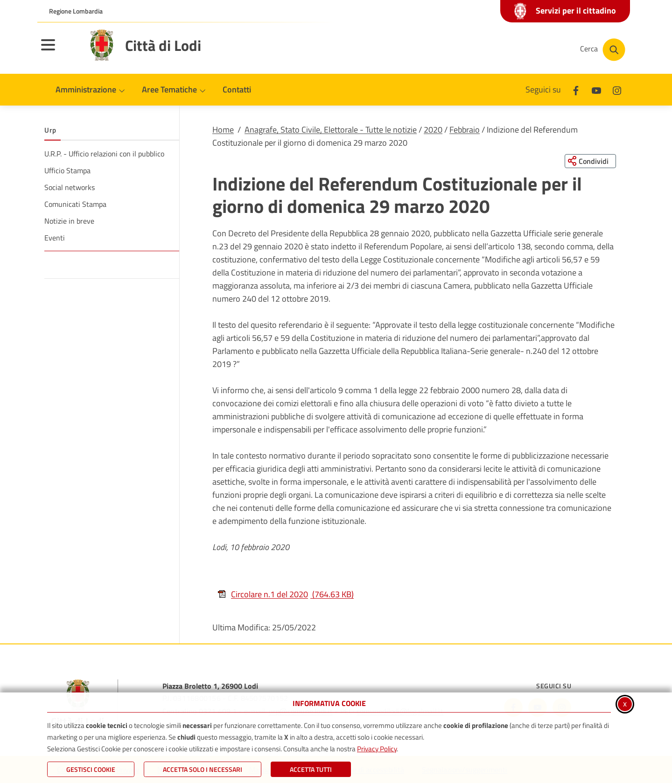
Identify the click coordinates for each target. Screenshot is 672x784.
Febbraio (465, 130)
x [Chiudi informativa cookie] (625, 703)
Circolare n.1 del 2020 (285, 595)
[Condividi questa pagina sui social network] (590, 161)
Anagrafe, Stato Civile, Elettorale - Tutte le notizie (331, 130)
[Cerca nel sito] (603, 50)
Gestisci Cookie (91, 769)
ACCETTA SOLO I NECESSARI (203, 769)
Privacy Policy (377, 749)
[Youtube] (596, 89)
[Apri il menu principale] (60, 51)
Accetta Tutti (311, 769)
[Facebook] (576, 89)
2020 (433, 130)
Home (223, 130)
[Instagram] (617, 89)
